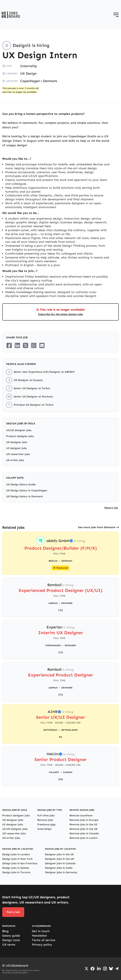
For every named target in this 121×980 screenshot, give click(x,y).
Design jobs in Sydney (16, 868)
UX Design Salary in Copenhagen (27, 490)
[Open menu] (116, 15)
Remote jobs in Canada (84, 833)
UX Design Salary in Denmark (25, 496)
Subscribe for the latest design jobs (60, 314)
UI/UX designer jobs (19, 430)
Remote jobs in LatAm (84, 838)
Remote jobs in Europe (84, 820)
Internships (44, 829)
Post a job (13, 912)
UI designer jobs (16, 448)
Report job (111, 508)
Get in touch (41, 931)
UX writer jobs (15, 460)
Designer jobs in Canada (60, 863)
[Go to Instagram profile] (105, 969)
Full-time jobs (46, 816)
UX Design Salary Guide (21, 484)
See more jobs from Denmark (97, 527)
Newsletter (39, 936)
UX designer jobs (17, 442)
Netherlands (69, 730)
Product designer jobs (20, 436)
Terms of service (44, 940)
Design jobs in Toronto (16, 872)
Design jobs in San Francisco (20, 863)
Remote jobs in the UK (84, 829)
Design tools (11, 940)
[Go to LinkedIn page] (99, 969)
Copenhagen (30, 81)
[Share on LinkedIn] (17, 345)
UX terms (9, 945)
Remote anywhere (81, 816)
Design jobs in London (16, 854)
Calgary (54, 772)
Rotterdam (50, 730)
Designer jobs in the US (59, 854)
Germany (67, 561)
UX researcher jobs (18, 454)
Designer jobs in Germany (61, 872)
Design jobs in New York (17, 859)
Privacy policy (42, 945)
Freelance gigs (46, 824)
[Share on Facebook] (9, 345)
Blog (5, 931)
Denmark (50, 81)
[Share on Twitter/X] (26, 345)
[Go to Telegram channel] (117, 969)
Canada (68, 772)
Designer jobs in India (59, 868)
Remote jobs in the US (83, 824)
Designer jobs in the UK (59, 859)
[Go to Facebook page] (93, 969)
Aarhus (53, 603)
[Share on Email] (42, 345)
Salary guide (11, 936)
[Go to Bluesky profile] (111, 969)
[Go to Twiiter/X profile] (87, 969)
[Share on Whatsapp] (34, 345)
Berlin (53, 561)
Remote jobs (45, 820)
